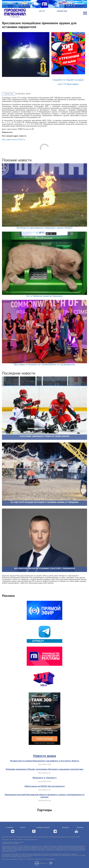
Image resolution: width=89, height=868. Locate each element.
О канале (10, 827)
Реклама (80, 827)
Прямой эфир (62, 11)
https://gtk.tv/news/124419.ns (14, 140)
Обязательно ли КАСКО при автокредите (45, 786)
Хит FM (42, 11)
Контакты (65, 827)
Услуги (23, 827)
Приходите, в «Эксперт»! (45, 778)
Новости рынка (45, 756)
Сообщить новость (43, 827)
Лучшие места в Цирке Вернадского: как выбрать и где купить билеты (44, 761)
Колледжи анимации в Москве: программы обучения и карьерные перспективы (44, 769)
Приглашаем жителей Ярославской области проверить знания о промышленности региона (45, 796)
